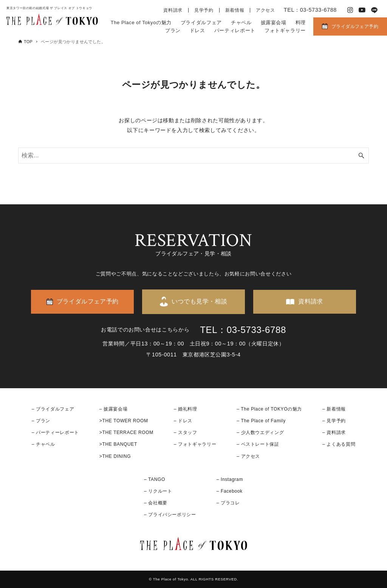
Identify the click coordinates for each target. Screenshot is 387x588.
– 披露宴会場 (114, 409)
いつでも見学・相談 (200, 301)
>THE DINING (115, 456)
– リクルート (158, 491)
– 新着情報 (334, 409)
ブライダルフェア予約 (355, 26)
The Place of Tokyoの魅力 (141, 23)
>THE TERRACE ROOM (126, 432)
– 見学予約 (334, 421)
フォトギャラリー (285, 30)
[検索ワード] (193, 156)
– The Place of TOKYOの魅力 (269, 409)
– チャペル (43, 444)
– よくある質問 (339, 444)
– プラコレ (228, 503)
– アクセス (248, 456)
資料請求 (173, 10)
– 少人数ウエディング (260, 432)
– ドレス (183, 421)
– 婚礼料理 (186, 409)
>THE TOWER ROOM (124, 421)
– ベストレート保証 (258, 444)
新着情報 (235, 10)
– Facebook (230, 491)
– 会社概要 (156, 503)
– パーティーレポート (55, 432)
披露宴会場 (274, 23)
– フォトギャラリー (195, 444)
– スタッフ (186, 432)
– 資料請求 (334, 432)
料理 (301, 23)
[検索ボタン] (361, 156)
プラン (173, 30)
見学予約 (204, 10)
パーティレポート (235, 30)
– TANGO (155, 479)
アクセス (265, 10)
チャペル (241, 23)
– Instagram (230, 479)
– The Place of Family (261, 421)
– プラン (41, 421)
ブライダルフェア (201, 23)
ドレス (197, 30)
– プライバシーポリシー (170, 515)
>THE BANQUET (118, 444)
